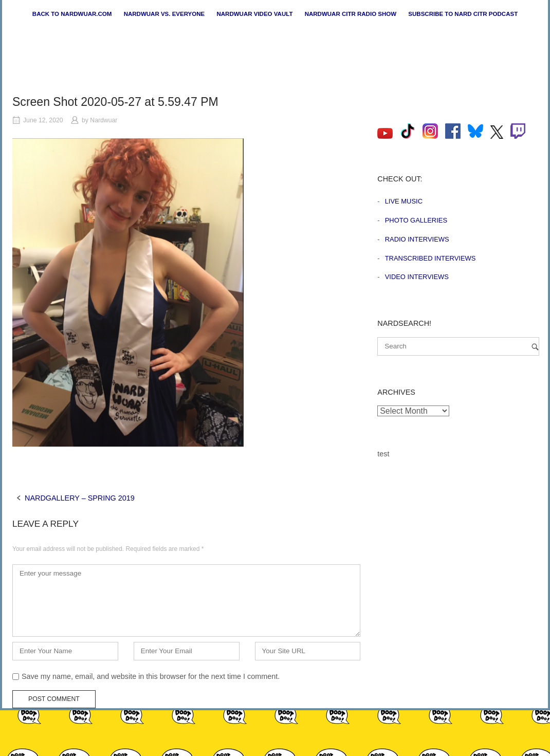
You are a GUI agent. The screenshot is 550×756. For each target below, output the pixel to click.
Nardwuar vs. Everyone (164, 14)
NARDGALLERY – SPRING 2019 (80, 498)
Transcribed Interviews (430, 258)
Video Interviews (417, 277)
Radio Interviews (417, 239)
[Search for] (458, 346)
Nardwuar (104, 120)
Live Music (404, 201)
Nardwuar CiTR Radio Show (351, 14)
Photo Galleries (416, 220)
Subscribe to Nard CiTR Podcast (463, 14)
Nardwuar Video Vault (254, 14)
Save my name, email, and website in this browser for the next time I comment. (151, 676)
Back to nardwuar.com (72, 14)
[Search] (535, 347)
